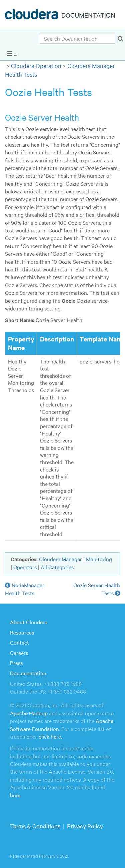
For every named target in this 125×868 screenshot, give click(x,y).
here (15, 795)
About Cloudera (29, 622)
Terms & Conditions (35, 826)
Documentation (28, 673)
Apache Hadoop (29, 713)
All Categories (57, 567)
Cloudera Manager (60, 559)
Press (16, 663)
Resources (22, 632)
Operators (25, 567)
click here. (50, 736)
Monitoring (99, 559)
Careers (19, 653)
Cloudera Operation (36, 66)
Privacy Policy (85, 826)
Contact (19, 642)
